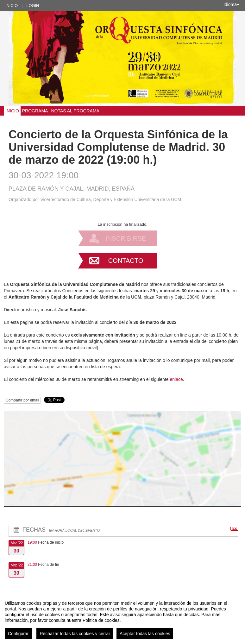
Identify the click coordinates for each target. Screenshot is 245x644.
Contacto (126, 261)
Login (33, 6)
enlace (176, 379)
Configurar (18, 634)
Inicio (12, 6)
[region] (123, 617)
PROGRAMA (35, 111)
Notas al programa (75, 111)
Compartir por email (22, 400)
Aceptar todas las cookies (145, 634)
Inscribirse (126, 238)
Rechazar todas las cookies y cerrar (75, 634)
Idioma (231, 4)
